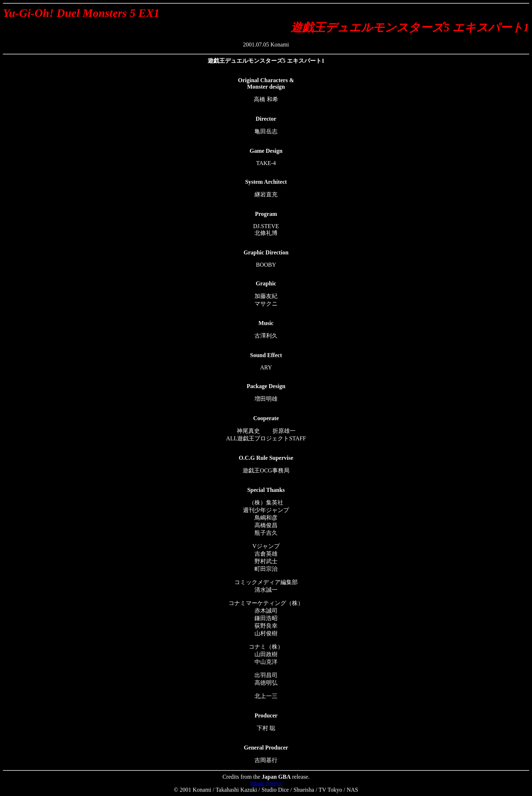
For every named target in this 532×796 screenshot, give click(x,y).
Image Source (266, 783)
